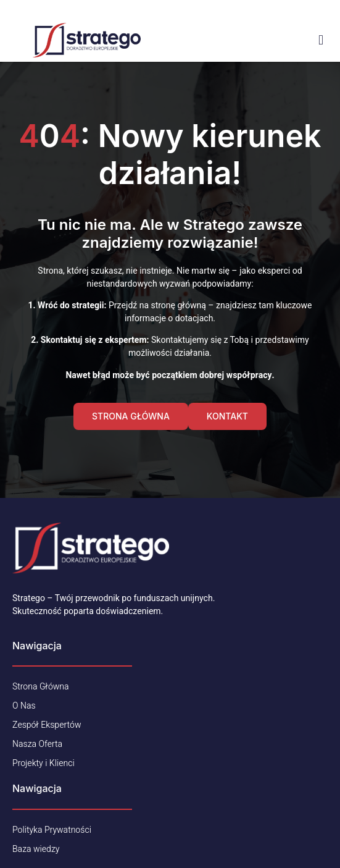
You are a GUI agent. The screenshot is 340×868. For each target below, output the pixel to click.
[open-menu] (321, 40)
